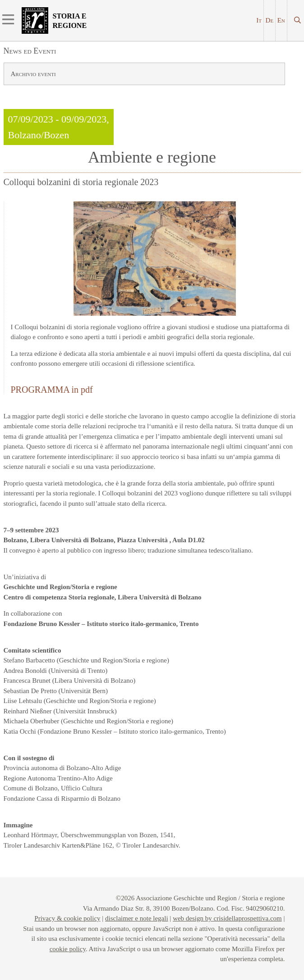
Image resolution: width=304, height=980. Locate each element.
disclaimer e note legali (137, 918)
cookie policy (68, 949)
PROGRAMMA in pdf (52, 390)
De (270, 20)
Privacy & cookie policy (67, 918)
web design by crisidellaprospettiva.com (227, 918)
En (281, 20)
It (259, 20)
